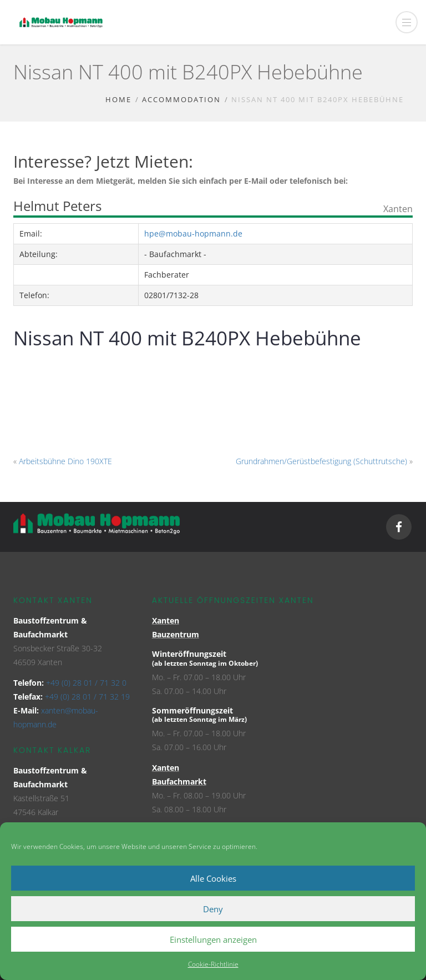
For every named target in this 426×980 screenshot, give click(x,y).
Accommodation (181, 99)
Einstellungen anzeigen (213, 939)
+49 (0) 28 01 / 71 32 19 (87, 697)
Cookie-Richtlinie (213, 964)
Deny (213, 909)
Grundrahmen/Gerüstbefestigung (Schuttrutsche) (321, 461)
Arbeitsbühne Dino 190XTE (65, 461)
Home (118, 99)
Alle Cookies (213, 878)
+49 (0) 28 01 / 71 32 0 (86, 683)
